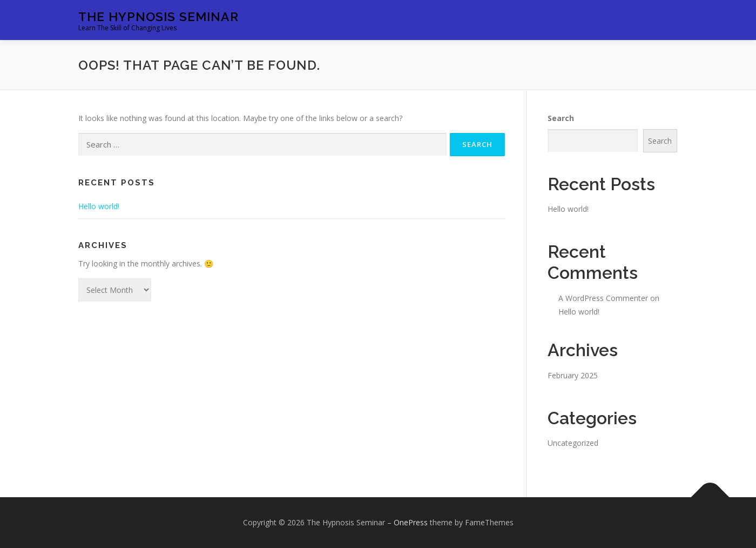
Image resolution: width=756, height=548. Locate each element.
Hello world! (99, 206)
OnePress (411, 522)
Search (561, 118)
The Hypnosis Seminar (158, 16)
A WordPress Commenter (603, 298)
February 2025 (573, 375)
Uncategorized (573, 443)
